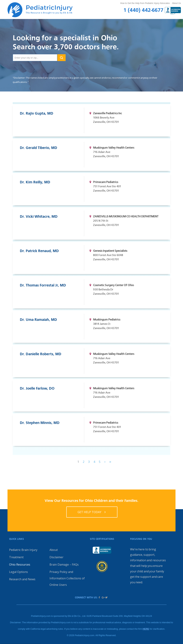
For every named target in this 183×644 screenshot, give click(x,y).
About (54, 550)
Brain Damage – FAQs (64, 565)
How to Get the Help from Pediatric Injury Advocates (145, 3)
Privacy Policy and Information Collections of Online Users (67, 578)
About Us (176, 3)
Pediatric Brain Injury (23, 550)
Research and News (22, 579)
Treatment (16, 557)
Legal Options (18, 572)
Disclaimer (56, 557)
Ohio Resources (20, 565)
